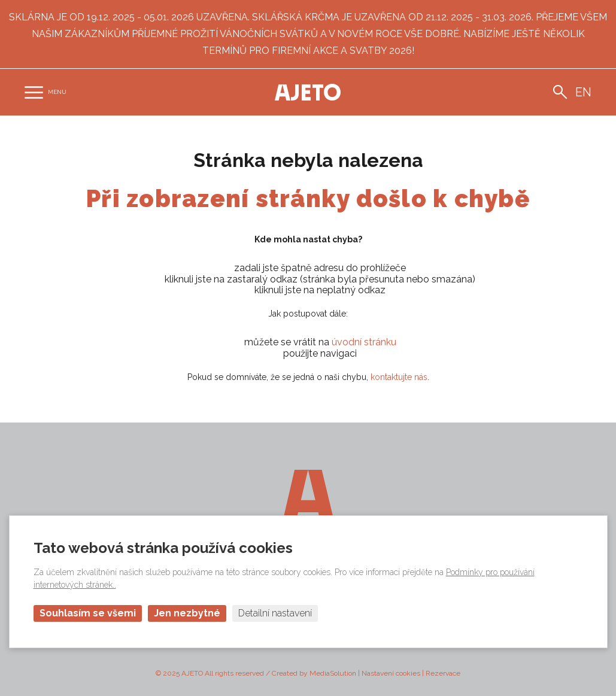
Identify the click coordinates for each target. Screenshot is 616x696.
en (583, 92)
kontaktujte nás (399, 377)
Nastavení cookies (391, 673)
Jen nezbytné (187, 613)
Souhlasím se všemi (88, 613)
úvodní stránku (364, 342)
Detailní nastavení (275, 613)
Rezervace (443, 673)
